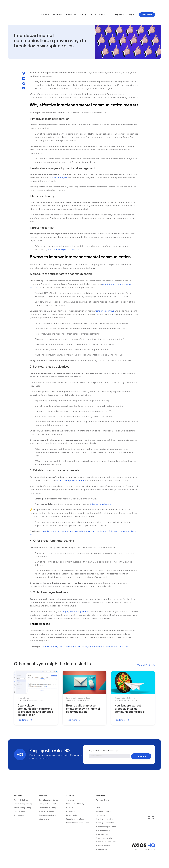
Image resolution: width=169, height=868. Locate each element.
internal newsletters (100, 504)
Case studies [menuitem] (20, 809)
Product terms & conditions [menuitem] (78, 820)
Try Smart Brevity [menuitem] (103, 797)
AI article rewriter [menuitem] (103, 843)
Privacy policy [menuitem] (72, 813)
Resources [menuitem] (101, 793)
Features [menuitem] (43, 793)
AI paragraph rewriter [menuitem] (105, 820)
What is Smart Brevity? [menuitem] (76, 801)
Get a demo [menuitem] (19, 813)
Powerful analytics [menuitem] (47, 809)
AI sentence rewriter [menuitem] (104, 835)
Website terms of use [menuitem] (75, 816)
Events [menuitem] (99, 805)
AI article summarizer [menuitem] (105, 816)
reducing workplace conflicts (63, 250)
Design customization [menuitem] (48, 813)
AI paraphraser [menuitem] (102, 832)
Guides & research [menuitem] (104, 809)
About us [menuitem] (70, 793)
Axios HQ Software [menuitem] (22, 797)
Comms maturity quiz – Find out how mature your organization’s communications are (85, 647)
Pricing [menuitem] (83, 11)
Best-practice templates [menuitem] (49, 801)
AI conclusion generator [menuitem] (106, 824)
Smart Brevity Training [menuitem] (23, 801)
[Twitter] (24, 73)
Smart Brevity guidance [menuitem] (49, 797)
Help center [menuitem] (101, 813)
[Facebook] (24, 83)
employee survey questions (76, 612)
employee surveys (105, 311)
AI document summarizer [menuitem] (106, 839)
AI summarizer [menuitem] (102, 847)
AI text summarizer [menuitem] (103, 828)
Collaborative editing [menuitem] (48, 805)
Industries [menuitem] (71, 11)
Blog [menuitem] (98, 801)
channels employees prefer (70, 481)
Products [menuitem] (45, 11)
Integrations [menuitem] (44, 816)
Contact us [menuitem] (71, 809)
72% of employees (58, 178)
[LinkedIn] (24, 78)
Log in (132, 11)
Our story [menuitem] (70, 797)
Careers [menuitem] (70, 805)
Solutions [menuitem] (58, 11)
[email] (24, 88)
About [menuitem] (102, 11)
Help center (119, 11)
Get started (147, 11)
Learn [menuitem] (93, 11)
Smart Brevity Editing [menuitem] (23, 805)
